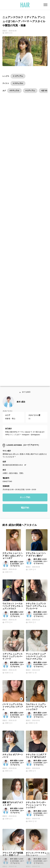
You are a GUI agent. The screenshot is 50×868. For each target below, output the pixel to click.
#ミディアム (30, 91)
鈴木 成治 (21, 384)
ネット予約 (25, 479)
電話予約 (25, 489)
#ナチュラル (14, 91)
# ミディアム (18, 76)
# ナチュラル (18, 83)
